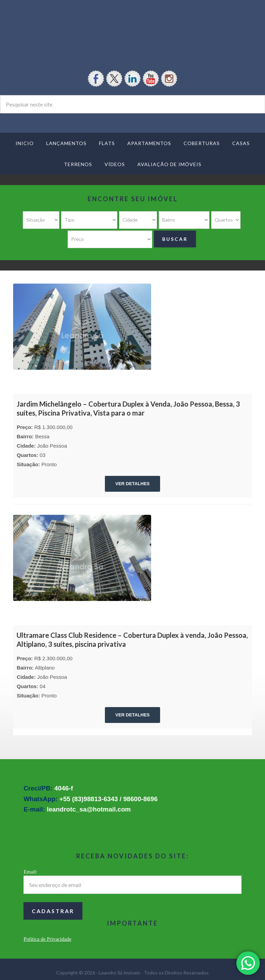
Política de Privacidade (47, 939)
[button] (248, 963)
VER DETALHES (132, 484)
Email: (30, 872)
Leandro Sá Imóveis (132, 28)
